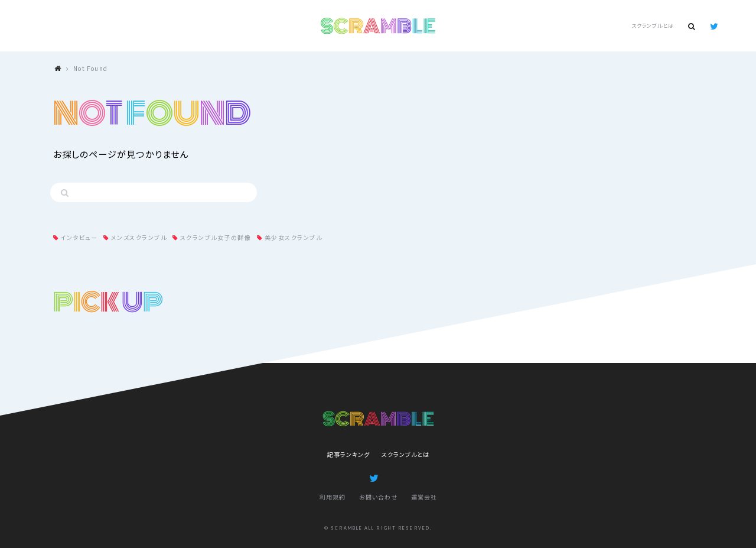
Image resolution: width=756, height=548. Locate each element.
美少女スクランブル (294, 237)
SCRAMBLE (378, 26)
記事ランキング (348, 454)
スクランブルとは (653, 26)
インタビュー (79, 237)
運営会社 (424, 497)
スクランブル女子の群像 (216, 237)
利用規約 (333, 497)
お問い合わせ (378, 497)
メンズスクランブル (139, 237)
